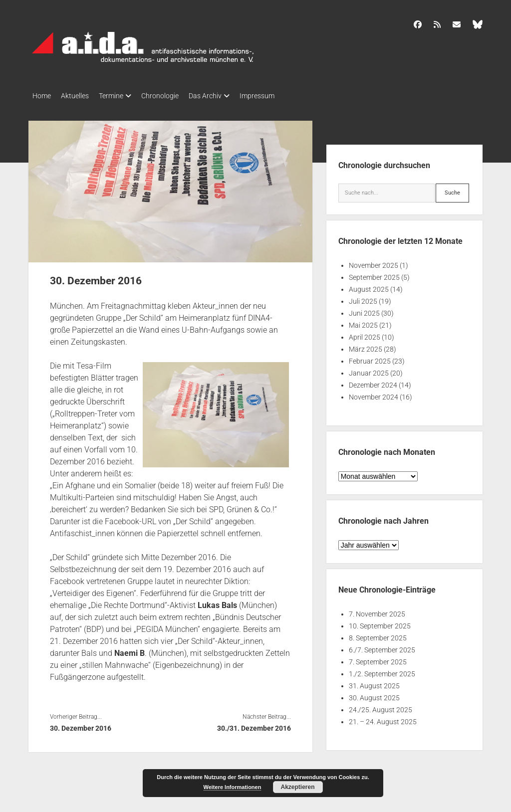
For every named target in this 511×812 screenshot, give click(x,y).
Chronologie (175, 96)
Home (42, 96)
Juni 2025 (364, 310)
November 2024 (374, 394)
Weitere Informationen (233, 787)
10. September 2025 (380, 623)
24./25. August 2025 (381, 707)
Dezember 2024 (373, 382)
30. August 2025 (374, 695)
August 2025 (369, 286)
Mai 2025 (363, 322)
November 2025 (374, 262)
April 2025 (365, 334)
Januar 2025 (369, 370)
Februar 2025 (370, 358)
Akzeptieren (297, 787)
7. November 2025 (377, 611)
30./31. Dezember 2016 (254, 725)
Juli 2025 (363, 298)
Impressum (282, 96)
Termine (121, 96)
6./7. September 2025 (382, 647)
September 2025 (374, 274)
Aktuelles (80, 96)
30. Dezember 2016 (81, 725)
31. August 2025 (374, 683)
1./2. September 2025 (382, 671)
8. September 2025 (378, 635)
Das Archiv (225, 96)
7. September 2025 (378, 659)
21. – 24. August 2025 (383, 719)
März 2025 (366, 346)
